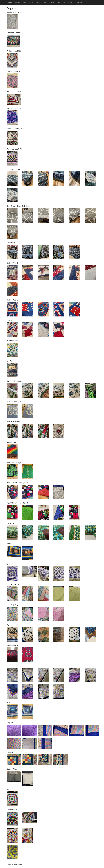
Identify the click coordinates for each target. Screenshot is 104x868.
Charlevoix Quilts (13, 2)
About (31, 2)
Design (38, 2)
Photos (52, 2)
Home (24, 2)
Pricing (45, 2)
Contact (71, 2)
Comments (79, 2)
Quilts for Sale (61, 2)
